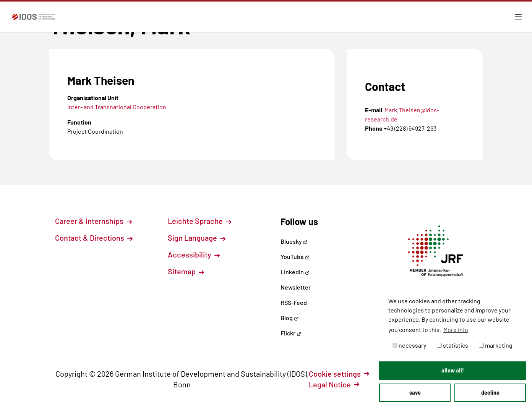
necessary (409, 345)
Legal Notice (334, 384)
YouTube (295, 257)
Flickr (291, 333)
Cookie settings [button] (339, 374)
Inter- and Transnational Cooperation (117, 107)
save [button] (415, 393)
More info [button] (456, 329)
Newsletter (296, 287)
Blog (290, 318)
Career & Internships (93, 221)
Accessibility (194, 254)
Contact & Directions (94, 238)
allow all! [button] (453, 370)
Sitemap (186, 271)
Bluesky (294, 241)
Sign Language (197, 238)
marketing (496, 345)
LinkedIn (295, 272)
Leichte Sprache (199, 221)
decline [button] (490, 393)
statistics (453, 345)
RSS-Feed (294, 302)
